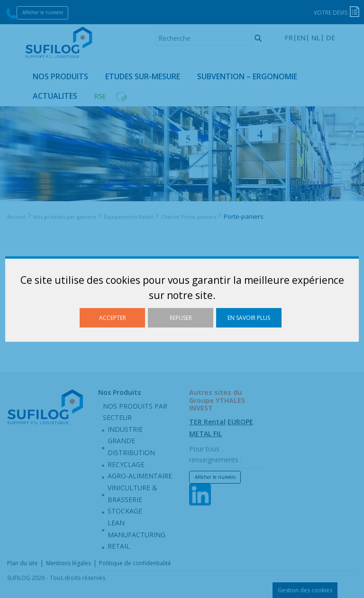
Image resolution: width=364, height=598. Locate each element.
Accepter (113, 318)
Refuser (181, 318)
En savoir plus (249, 318)
